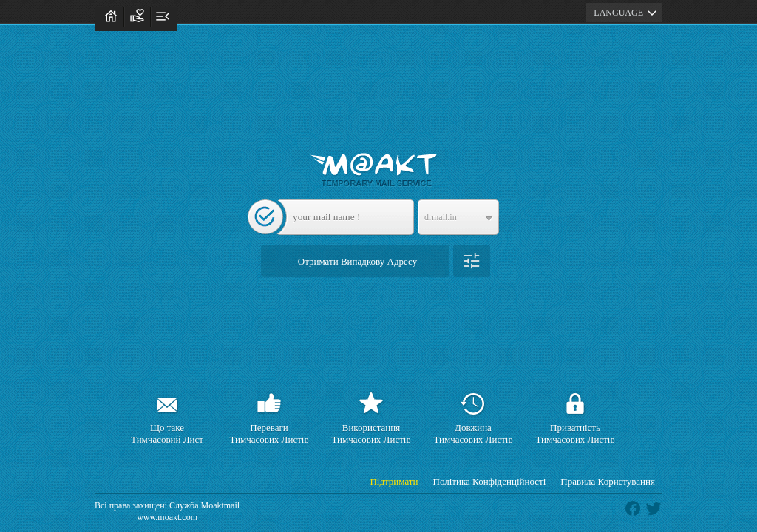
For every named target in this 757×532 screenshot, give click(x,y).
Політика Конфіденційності (490, 481)
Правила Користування (608, 481)
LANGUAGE (627, 13)
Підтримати (394, 481)
